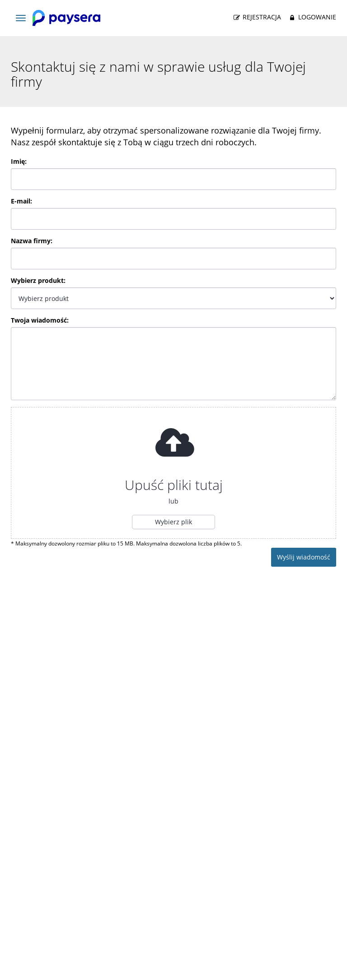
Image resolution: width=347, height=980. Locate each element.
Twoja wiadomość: (40, 320)
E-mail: (21, 201)
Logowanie (312, 17)
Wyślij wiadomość (304, 557)
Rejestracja (257, 17)
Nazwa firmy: (32, 241)
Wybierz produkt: (38, 280)
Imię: (19, 161)
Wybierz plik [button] (173, 522)
